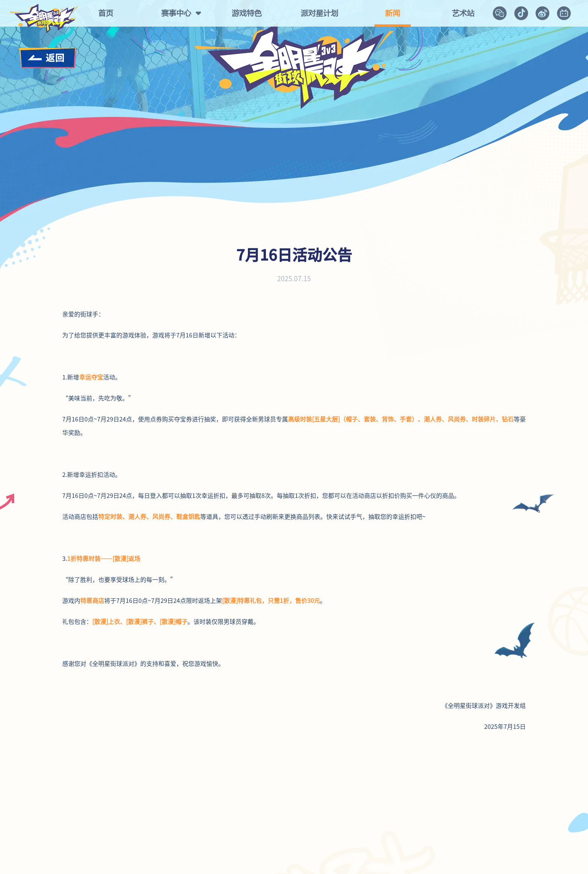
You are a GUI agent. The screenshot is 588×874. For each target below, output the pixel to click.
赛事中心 (176, 13)
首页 (106, 13)
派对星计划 (319, 13)
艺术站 (463, 13)
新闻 (393, 13)
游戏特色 (247, 13)
